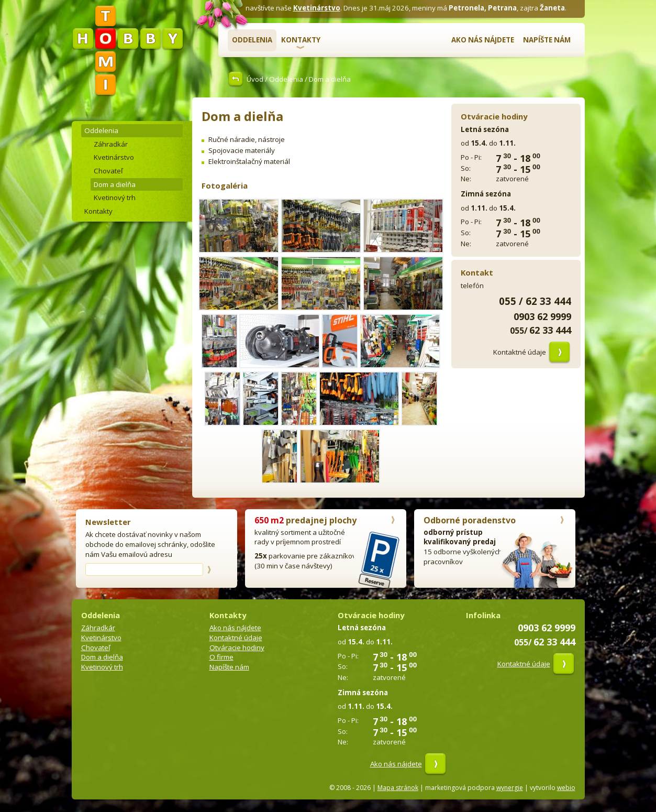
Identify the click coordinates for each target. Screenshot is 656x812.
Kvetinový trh (115, 197)
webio (566, 788)
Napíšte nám (547, 40)
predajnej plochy (305, 520)
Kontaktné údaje (520, 352)
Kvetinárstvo (317, 8)
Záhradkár (111, 144)
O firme (221, 657)
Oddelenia (252, 40)
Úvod (255, 79)
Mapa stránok (398, 788)
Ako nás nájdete (483, 40)
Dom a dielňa (115, 184)
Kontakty (301, 40)
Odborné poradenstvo (470, 520)
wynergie (510, 788)
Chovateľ (108, 171)
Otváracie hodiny (237, 648)
